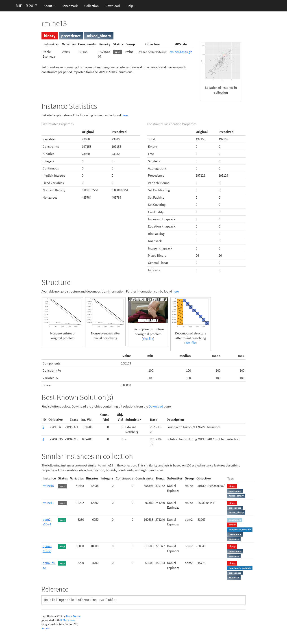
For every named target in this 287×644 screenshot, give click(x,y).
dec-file (148, 339)
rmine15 (48, 486)
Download (113, 6)
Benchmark (70, 6)
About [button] (49, 6)
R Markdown (68, 620)
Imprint (46, 628)
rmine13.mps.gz (181, 52)
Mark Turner (74, 616)
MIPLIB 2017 (26, 6)
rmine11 (48, 503)
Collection (91, 6)
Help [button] (131, 6)
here (125, 115)
